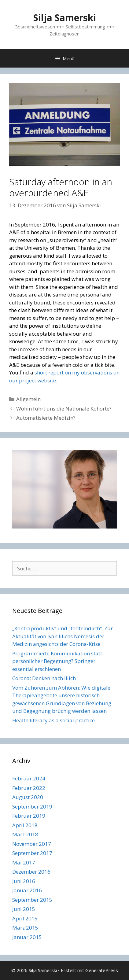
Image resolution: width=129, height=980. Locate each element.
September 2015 (32, 900)
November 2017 (32, 844)
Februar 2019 (29, 816)
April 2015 (25, 918)
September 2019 (32, 807)
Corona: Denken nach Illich (44, 678)
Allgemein (28, 399)
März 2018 (25, 834)
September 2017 (32, 853)
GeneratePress (102, 970)
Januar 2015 (27, 937)
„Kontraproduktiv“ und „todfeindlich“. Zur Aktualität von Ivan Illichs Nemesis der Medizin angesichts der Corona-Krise (63, 636)
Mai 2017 (24, 862)
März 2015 (25, 928)
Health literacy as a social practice (53, 720)
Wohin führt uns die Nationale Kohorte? (64, 409)
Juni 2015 (24, 909)
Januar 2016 (27, 890)
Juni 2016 (24, 881)
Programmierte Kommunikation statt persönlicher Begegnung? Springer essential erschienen (57, 661)
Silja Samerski (65, 18)
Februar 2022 (29, 788)
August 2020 (28, 797)
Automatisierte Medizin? (46, 418)
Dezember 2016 (31, 872)
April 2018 (25, 825)
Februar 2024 (29, 778)
